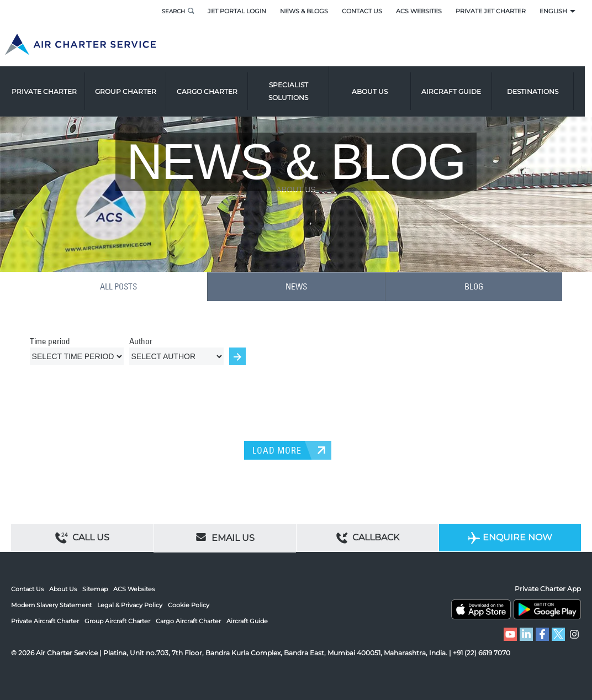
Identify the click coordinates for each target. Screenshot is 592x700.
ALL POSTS (118, 286)
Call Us (82, 537)
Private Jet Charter (491, 11)
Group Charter (133, 85)
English (553, 11)
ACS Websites (419, 11)
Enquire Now (510, 537)
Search (171, 11)
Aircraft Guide (458, 85)
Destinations (540, 85)
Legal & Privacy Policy (130, 604)
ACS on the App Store (481, 609)
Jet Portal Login (237, 11)
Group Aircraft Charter (117, 620)
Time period (50, 340)
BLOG (474, 286)
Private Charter (51, 85)
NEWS (296, 286)
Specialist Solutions (295, 85)
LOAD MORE (277, 449)
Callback (368, 537)
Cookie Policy (189, 604)
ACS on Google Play (547, 609)
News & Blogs (304, 11)
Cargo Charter (214, 85)
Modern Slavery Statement (51, 604)
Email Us (225, 536)
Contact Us (362, 11)
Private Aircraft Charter (45, 620)
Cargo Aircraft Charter (188, 620)
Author (141, 340)
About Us (63, 589)
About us (377, 85)
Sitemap (95, 589)
